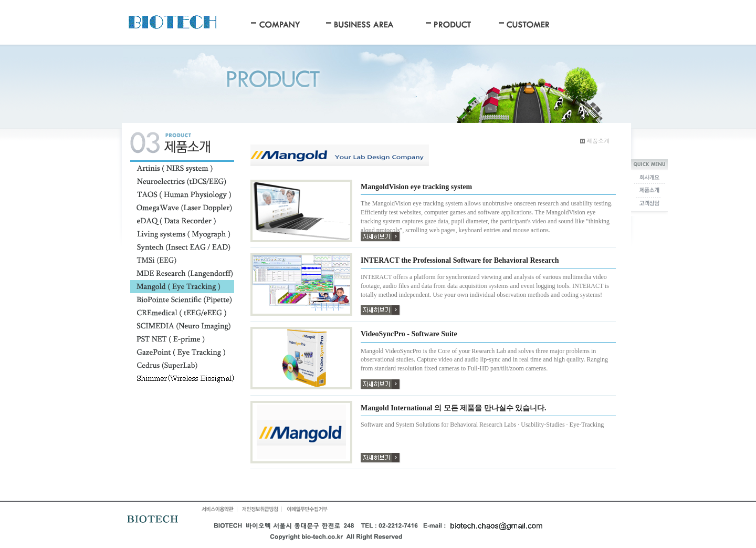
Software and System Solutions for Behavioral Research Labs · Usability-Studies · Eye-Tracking (482, 425)
